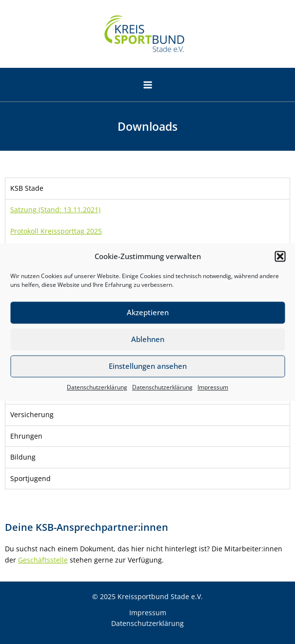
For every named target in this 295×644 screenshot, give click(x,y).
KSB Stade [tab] (27, 188)
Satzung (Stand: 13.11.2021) (55, 210)
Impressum (213, 387)
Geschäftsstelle (43, 560)
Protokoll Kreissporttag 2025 (56, 231)
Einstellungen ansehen (148, 366)
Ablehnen (148, 340)
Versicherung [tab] (32, 414)
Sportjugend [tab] (30, 478)
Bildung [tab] (23, 457)
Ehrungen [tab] (26, 436)
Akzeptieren (148, 313)
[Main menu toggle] (147, 85)
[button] (280, 257)
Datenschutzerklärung (97, 387)
